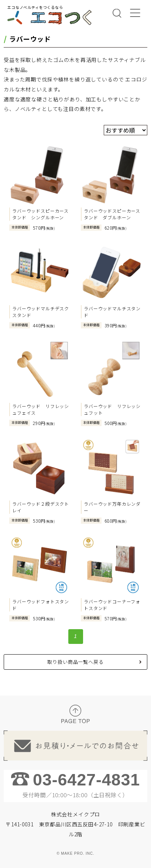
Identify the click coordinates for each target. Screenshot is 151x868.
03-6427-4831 (86, 780)
